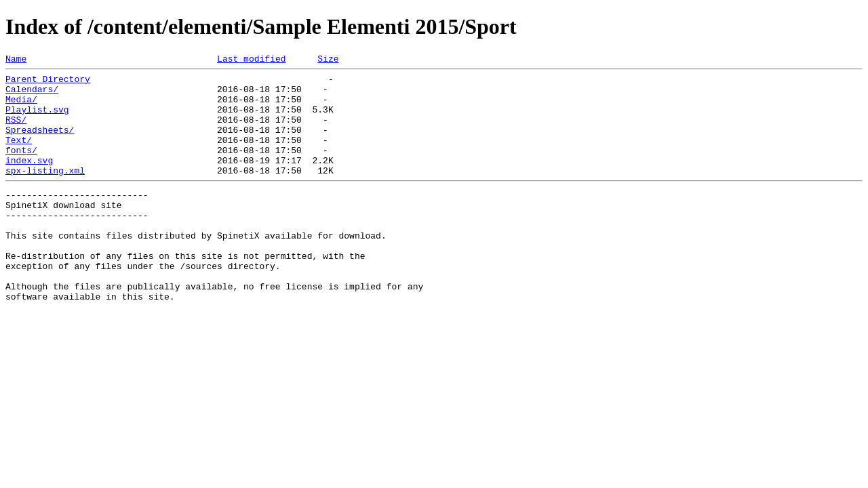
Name (16, 60)
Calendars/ (32, 95)
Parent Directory (48, 83)
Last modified (251, 60)
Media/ (21, 107)
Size (328, 60)
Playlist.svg (37, 119)
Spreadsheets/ (40, 144)
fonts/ (21, 168)
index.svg (29, 180)
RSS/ (16, 131)
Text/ (19, 156)
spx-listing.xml (45, 192)
